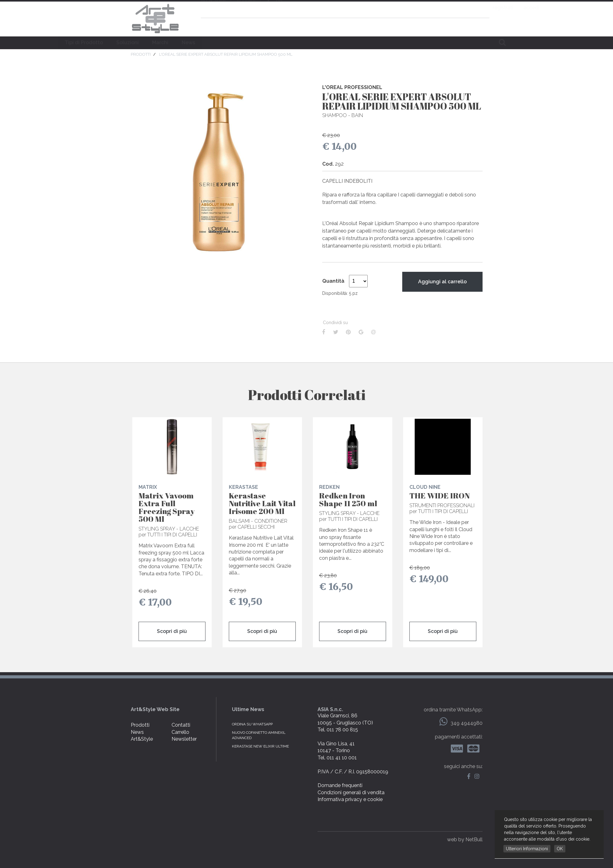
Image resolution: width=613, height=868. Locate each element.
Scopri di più (172, 631)
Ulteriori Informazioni (527, 849)
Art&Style (142, 739)
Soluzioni (262, 42)
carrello (483, 26)
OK (560, 849)
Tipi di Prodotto (218, 42)
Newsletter (184, 739)
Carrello (180, 732)
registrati (453, 8)
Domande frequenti (340, 785)
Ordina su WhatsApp (252, 724)
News (323, 42)
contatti (246, 8)
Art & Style (155, 19)
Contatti (181, 725)
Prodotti (140, 725)
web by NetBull (465, 840)
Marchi (295, 42)
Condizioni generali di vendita (351, 793)
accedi (482, 8)
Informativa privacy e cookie (350, 799)
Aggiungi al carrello (442, 282)
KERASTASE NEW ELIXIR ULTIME (260, 746)
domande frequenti (443, 26)
